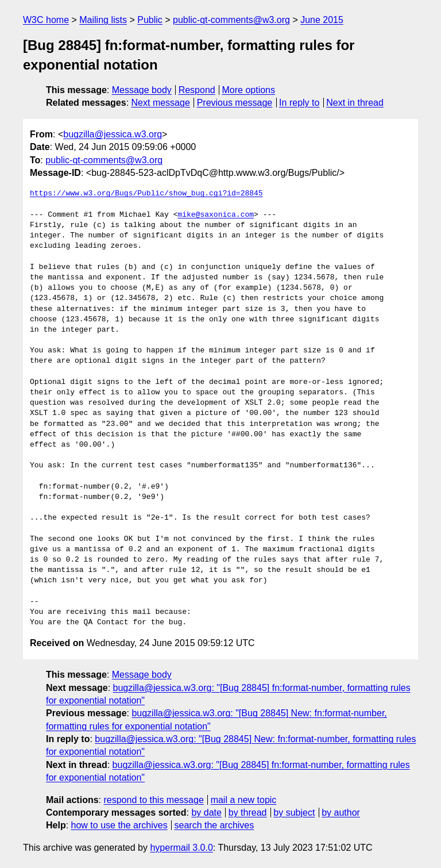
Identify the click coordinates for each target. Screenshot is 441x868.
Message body (142, 90)
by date (206, 813)
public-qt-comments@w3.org (231, 20)
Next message (161, 103)
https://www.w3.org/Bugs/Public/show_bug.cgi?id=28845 (146, 194)
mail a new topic (244, 800)
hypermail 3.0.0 (181, 848)
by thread (248, 813)
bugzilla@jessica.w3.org (113, 134)
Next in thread (355, 103)
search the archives (214, 825)
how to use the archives (119, 825)
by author (341, 813)
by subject (294, 813)
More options (249, 90)
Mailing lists (103, 20)
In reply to (299, 103)
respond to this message (153, 800)
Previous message (235, 103)
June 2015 (322, 20)
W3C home (46, 20)
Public (150, 20)
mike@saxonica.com (216, 215)
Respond (197, 90)
